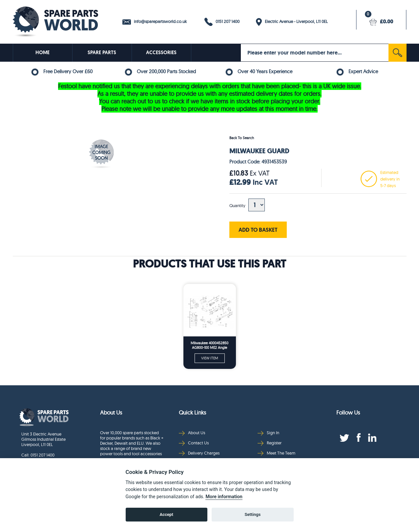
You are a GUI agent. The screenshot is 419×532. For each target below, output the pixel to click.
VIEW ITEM (210, 358)
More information (224, 497)
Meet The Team (276, 453)
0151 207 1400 (222, 22)
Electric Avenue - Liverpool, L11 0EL (292, 22)
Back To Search (242, 138)
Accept (167, 514)
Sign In (268, 433)
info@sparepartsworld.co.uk (155, 22)
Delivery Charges (199, 453)
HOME (42, 53)
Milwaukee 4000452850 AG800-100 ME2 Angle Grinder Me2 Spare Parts (209, 345)
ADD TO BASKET (258, 230)
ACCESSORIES (161, 53)
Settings (252, 514)
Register (270, 443)
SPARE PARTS (102, 53)
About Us (192, 433)
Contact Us (194, 443)
